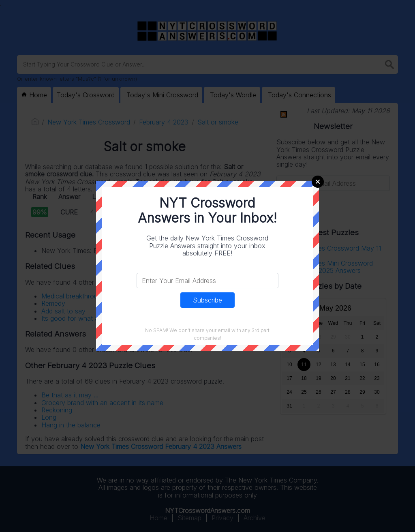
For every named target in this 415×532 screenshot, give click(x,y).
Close (318, 182)
